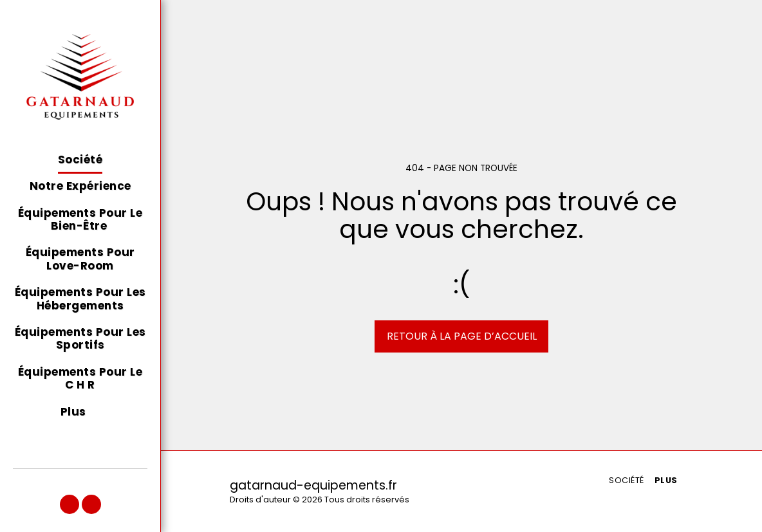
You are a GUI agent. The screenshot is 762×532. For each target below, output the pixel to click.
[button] (70, 504)
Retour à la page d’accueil (462, 336)
